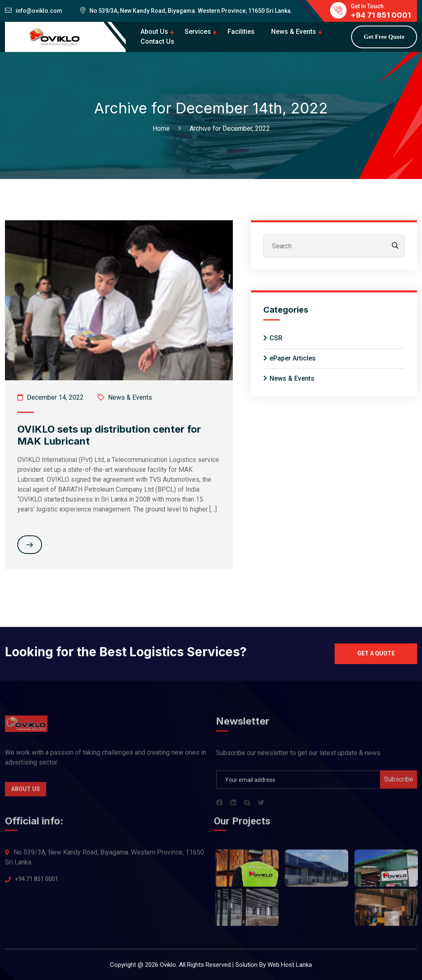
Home (163, 128)
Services (198, 32)
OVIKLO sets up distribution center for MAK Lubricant (109, 435)
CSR (276, 338)
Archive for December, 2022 (230, 128)
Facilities (241, 32)
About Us (154, 32)
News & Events (294, 32)
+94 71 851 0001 (36, 883)
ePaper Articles (293, 358)
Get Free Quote (384, 37)
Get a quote (376, 653)
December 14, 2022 (50, 397)
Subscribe (399, 783)
